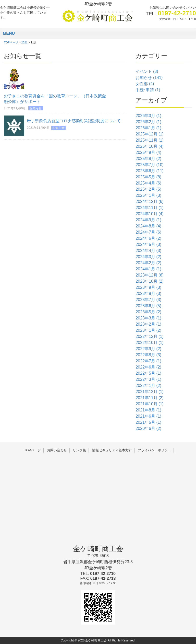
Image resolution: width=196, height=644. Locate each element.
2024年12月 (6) (149, 202)
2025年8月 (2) (148, 159)
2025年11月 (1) (149, 140)
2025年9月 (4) (148, 152)
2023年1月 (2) (148, 330)
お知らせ (35, 108)
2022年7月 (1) (148, 361)
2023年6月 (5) (148, 306)
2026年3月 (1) (148, 116)
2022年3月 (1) (148, 379)
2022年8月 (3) (148, 355)
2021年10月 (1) (149, 404)
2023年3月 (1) (148, 318)
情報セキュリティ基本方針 (112, 450)
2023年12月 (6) (149, 275)
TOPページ (33, 450)
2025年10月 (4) (149, 146)
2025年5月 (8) (148, 177)
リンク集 (79, 450)
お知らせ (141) (149, 78)
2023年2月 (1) (148, 324)
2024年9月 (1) (148, 220)
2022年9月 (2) (148, 349)
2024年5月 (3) (148, 244)
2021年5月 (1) (148, 422)
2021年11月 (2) (149, 398)
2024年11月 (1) (149, 208)
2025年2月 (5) (148, 189)
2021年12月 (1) (149, 392)
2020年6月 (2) (148, 428)
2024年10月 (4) (149, 214)
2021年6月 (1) (148, 416)
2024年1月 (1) (148, 269)
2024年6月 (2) (148, 238)
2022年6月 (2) (148, 367)
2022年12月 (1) (149, 336)
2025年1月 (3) (148, 195)
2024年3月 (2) (148, 257)
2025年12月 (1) (149, 134)
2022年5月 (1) (148, 373)
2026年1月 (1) (148, 128)
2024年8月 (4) (148, 226)
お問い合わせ (57, 450)
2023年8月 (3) (148, 294)
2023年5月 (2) (148, 312)
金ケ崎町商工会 (98, 549)
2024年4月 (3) (148, 251)
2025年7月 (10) (149, 165)
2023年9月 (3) (148, 287)
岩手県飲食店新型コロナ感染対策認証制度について (74, 121)
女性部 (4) (145, 84)
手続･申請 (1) (148, 90)
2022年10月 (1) (149, 343)
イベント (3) (147, 71)
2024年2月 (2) (148, 263)
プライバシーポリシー (154, 450)
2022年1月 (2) (148, 386)
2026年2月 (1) (148, 122)
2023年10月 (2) (149, 281)
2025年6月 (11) (149, 171)
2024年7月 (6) (148, 232)
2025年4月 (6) (148, 183)
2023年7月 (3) (148, 300)
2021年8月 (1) (148, 410)
